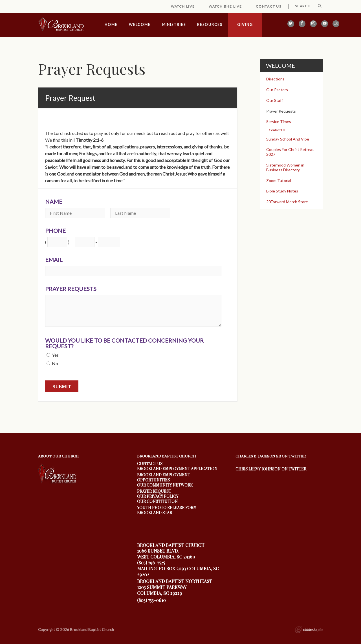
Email (54, 260)
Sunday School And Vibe (288, 139)
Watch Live (183, 6)
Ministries (174, 25)
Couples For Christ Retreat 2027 (290, 152)
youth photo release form (167, 508)
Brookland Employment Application (177, 469)
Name (54, 201)
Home (111, 25)
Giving (245, 25)
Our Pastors (277, 90)
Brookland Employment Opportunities (164, 477)
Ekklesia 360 (309, 630)
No (55, 363)
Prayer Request (154, 491)
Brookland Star (155, 513)
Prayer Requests (71, 289)
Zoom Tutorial (279, 180)
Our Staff (275, 100)
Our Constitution (157, 501)
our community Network (165, 485)
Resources (210, 25)
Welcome (140, 25)
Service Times (279, 121)
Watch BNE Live (225, 6)
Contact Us (269, 6)
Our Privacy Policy (158, 496)
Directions (275, 79)
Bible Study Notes (282, 191)
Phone (55, 231)
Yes (55, 355)
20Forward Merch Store (287, 202)
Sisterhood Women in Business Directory (285, 167)
